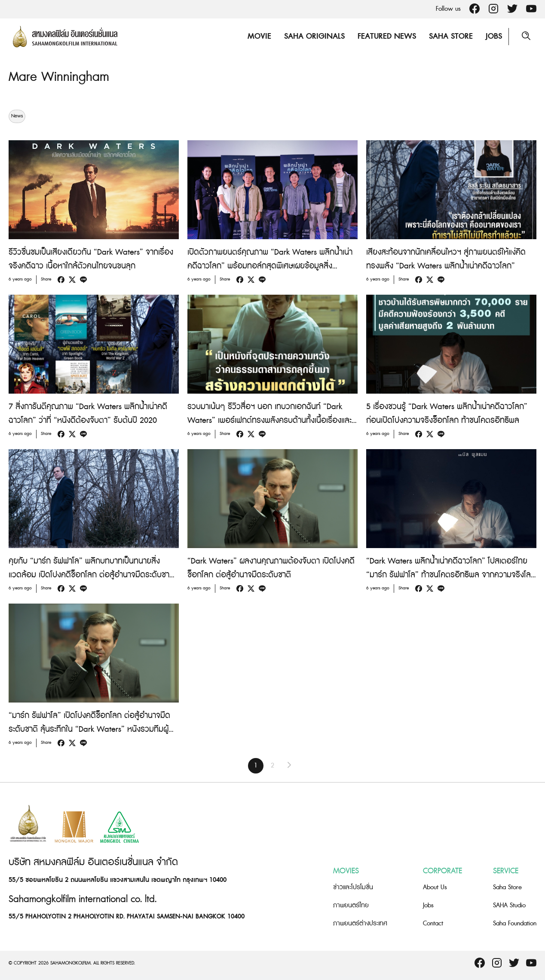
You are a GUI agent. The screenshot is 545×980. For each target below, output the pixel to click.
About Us (435, 887)
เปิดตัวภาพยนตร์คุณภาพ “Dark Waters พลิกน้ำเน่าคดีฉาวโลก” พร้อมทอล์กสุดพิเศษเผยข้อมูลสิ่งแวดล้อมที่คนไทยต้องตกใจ (270, 266)
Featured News (387, 36)
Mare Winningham (59, 77)
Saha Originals (314, 36)
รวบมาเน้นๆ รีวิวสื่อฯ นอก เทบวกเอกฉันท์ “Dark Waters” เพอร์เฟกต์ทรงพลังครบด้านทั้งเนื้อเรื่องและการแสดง (269, 421)
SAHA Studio (509, 905)
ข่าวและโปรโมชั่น (353, 887)
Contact (433, 923)
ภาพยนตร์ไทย (351, 905)
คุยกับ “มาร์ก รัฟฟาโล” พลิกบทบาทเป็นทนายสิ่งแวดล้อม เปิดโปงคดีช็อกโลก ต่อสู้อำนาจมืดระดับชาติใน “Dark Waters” (92, 575)
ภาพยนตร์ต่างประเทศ (360, 923)
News (17, 116)
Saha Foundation (515, 923)
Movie (259, 36)
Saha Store (451, 36)
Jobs (494, 36)
